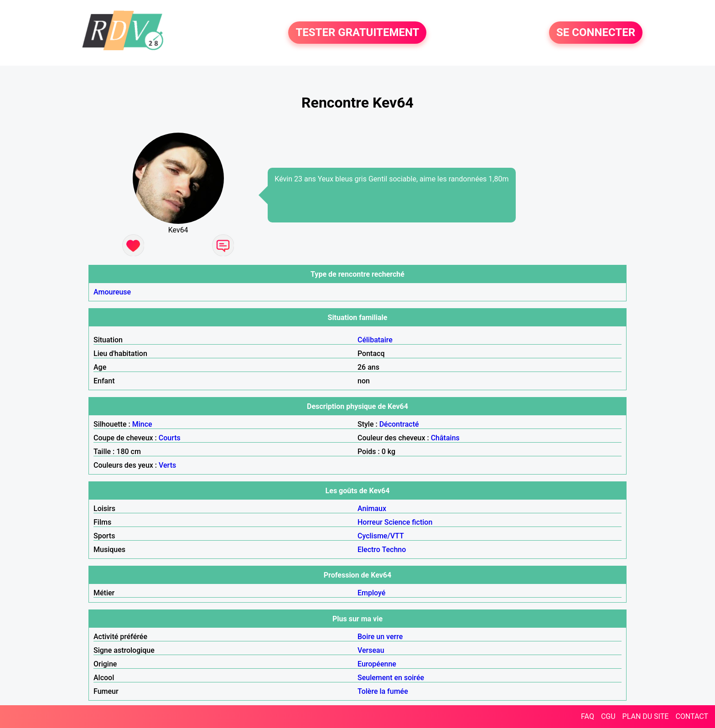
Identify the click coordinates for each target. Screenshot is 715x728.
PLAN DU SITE (646, 716)
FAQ (588, 716)
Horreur (370, 522)
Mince (142, 424)
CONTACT (692, 716)
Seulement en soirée (391, 678)
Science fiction (409, 522)
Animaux (372, 509)
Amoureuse (112, 292)
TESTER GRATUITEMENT (357, 33)
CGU (608, 716)
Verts (167, 465)
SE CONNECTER (596, 33)
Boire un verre (380, 637)
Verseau (371, 650)
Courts (170, 438)
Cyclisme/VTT (381, 536)
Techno (394, 550)
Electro (369, 550)
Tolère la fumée (383, 691)
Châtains (445, 438)
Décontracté (399, 424)
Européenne (377, 664)
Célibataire (375, 340)
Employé (371, 593)
